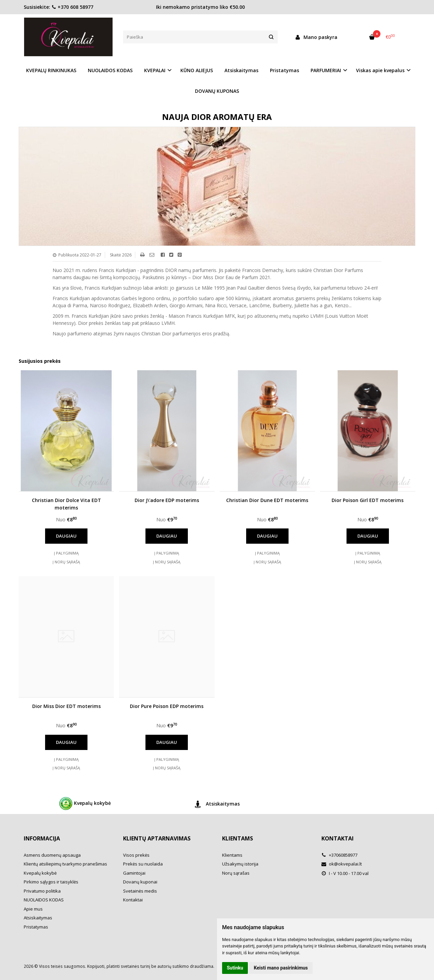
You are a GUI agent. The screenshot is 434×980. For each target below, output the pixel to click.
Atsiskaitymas (241, 70)
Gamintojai (134, 873)
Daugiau (66, 536)
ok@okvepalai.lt (342, 864)
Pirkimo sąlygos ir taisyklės (51, 882)
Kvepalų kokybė (85, 804)
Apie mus (33, 909)
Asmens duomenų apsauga (52, 855)
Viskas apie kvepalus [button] (380, 70)
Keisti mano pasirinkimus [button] (281, 968)
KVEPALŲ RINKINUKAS (51, 70)
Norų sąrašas (236, 873)
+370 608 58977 (72, 7)
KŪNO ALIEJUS (197, 70)
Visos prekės (136, 855)
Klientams (238, 838)
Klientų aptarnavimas (157, 838)
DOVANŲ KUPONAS (217, 91)
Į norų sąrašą (66, 562)
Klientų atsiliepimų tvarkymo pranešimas (65, 864)
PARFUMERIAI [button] (326, 70)
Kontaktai (133, 900)
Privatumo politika (42, 891)
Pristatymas (284, 70)
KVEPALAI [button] (155, 70)
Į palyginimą (66, 553)
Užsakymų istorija (240, 864)
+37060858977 (339, 855)
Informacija (42, 838)
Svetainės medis (140, 891)
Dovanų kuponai (140, 882)
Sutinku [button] (235, 968)
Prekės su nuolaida (143, 864)
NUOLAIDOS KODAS (110, 70)
